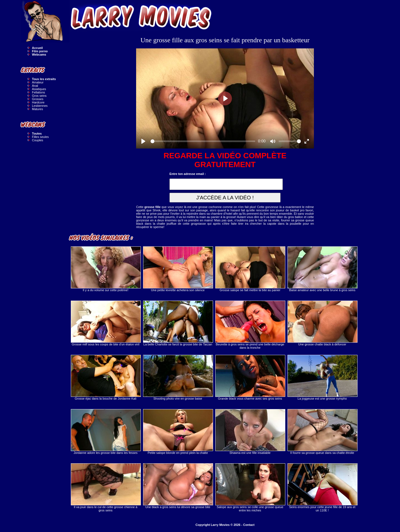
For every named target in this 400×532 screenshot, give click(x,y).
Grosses (38, 99)
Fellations (38, 92)
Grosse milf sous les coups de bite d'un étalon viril (106, 323)
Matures (37, 109)
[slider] (203, 141)
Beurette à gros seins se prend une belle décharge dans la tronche (250, 325)
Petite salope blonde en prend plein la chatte (178, 432)
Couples (37, 140)
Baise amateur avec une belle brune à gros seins (322, 269)
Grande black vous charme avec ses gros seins (250, 378)
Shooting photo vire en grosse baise (178, 378)
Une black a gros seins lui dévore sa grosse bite (178, 486)
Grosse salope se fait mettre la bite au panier (250, 269)
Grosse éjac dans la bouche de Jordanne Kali (106, 378)
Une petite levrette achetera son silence (178, 269)
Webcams (39, 55)
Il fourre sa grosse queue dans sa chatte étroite (322, 432)
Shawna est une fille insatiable (250, 432)
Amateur (38, 82)
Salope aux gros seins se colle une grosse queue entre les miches (250, 488)
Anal (35, 86)
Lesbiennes (40, 106)
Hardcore (38, 102)
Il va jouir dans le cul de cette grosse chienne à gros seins (106, 488)
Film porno (40, 51)
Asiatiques (39, 89)
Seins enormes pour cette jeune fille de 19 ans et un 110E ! (322, 488)
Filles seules (40, 137)
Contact (249, 525)
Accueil (37, 48)
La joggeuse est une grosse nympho (322, 378)
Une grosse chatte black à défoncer (322, 323)
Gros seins (39, 96)
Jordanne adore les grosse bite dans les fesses (106, 432)
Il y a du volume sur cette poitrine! (106, 269)
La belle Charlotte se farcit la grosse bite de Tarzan (178, 323)
